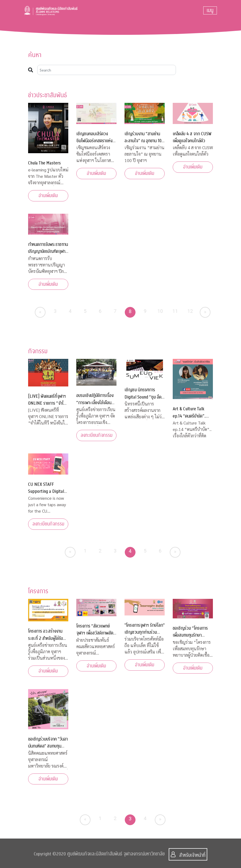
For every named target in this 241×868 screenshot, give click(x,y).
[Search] (107, 70)
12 (190, 311)
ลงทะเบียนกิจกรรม (97, 435)
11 (175, 311)
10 (160, 311)
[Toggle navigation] (210, 10)
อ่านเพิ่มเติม (48, 196)
